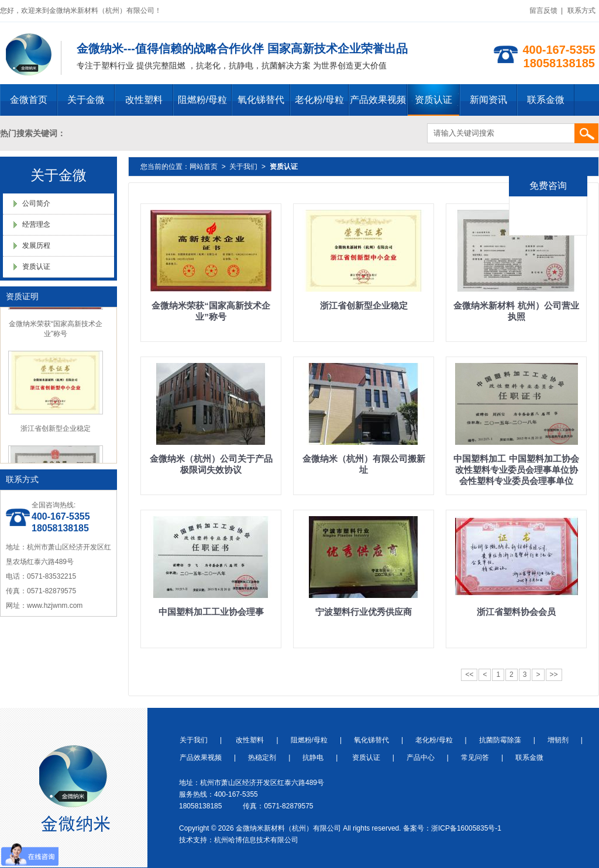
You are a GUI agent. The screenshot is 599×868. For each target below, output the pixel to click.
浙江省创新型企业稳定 (56, 430)
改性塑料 (144, 100)
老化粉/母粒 (319, 100)
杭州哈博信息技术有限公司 (256, 840)
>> (554, 675)
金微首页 (29, 100)
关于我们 (243, 167)
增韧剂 (558, 740)
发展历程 (36, 245)
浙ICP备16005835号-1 (466, 828)
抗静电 (313, 758)
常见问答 (475, 758)
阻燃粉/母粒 (202, 100)
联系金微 (546, 100)
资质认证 (433, 100)
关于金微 (86, 100)
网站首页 (204, 167)
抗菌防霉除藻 (500, 740)
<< (469, 675)
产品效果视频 (378, 100)
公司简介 (36, 203)
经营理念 (36, 224)
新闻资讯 (488, 100)
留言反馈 (543, 11)
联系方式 (581, 11)
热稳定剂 (262, 758)
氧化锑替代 (261, 100)
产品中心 (421, 758)
